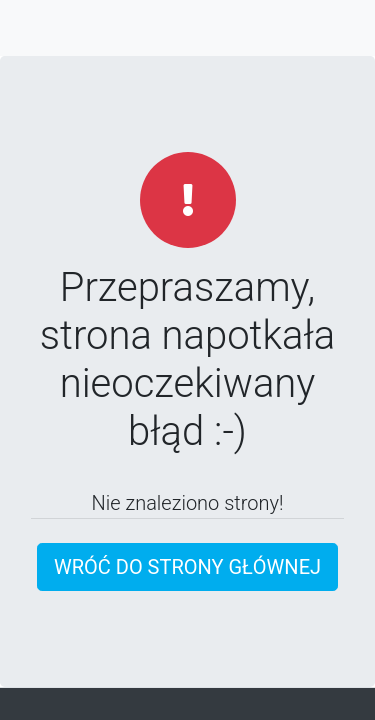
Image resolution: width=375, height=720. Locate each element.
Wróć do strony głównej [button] (187, 567)
